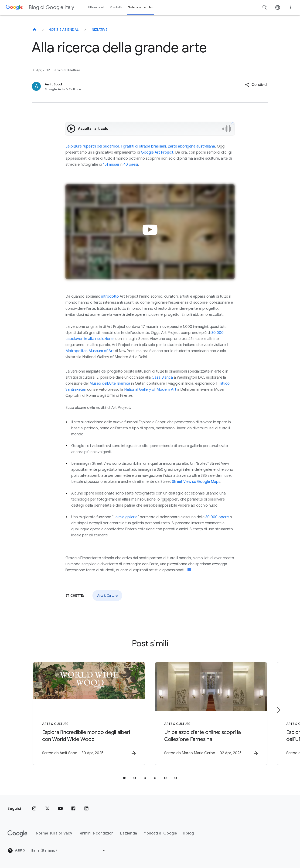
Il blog (188, 833)
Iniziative (99, 30)
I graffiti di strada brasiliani (143, 146)
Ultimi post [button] (96, 7)
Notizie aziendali (64, 30)
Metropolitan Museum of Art (90, 351)
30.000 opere (217, 517)
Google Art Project (157, 152)
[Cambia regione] (69, 851)
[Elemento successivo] (278, 710)
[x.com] (47, 809)
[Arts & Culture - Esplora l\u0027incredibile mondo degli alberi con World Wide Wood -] (89, 713)
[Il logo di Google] (17, 834)
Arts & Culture (107, 595)
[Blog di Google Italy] (34, 30)
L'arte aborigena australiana (191, 146)
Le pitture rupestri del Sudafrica (92, 146)
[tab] (124, 778)
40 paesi (131, 165)
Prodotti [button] (116, 7)
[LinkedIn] (86, 809)
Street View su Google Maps (196, 482)
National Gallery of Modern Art (150, 390)
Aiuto (16, 851)
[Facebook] (73, 809)
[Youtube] (60, 809)
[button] (256, 85)
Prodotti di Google (160, 833)
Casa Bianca (162, 377)
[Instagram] (34, 809)
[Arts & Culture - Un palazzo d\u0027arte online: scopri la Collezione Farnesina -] (211, 713)
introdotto (110, 296)
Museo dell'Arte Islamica (110, 384)
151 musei (111, 165)
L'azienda (129, 833)
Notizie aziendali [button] (141, 7)
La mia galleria (125, 517)
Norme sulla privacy (54, 833)
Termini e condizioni (96, 833)
